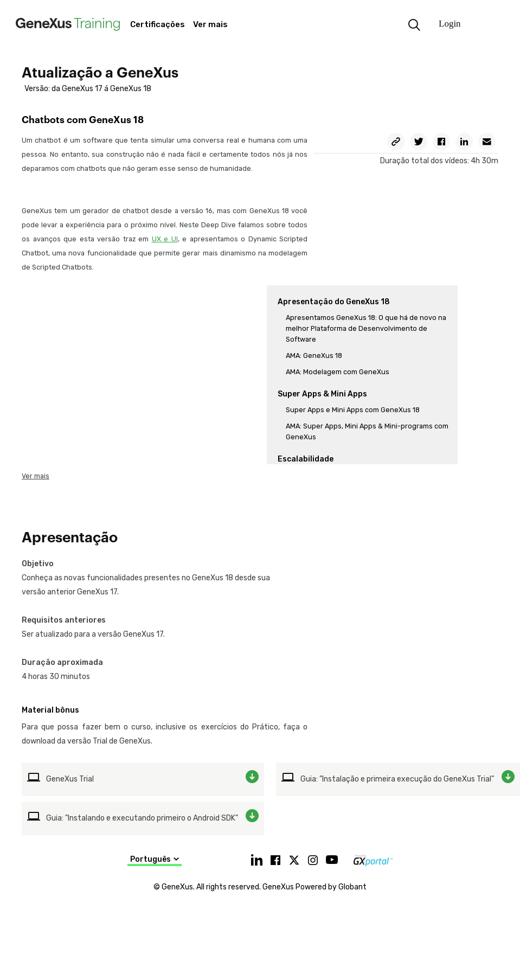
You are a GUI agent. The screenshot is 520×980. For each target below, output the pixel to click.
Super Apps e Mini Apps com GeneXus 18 (353, 410)
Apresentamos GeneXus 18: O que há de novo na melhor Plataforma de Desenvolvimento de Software (366, 328)
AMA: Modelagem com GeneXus (338, 372)
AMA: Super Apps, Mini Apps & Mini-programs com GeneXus (367, 431)
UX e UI (165, 239)
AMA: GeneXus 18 (314, 356)
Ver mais (36, 476)
